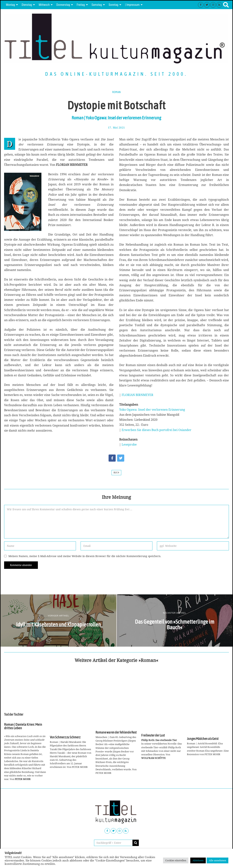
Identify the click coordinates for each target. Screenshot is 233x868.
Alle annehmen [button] (218, 860)
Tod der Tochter (14, 715)
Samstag (97, 5)
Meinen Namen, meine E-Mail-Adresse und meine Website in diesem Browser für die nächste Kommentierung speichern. (85, 556)
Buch (116, 473)
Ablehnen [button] (198, 860)
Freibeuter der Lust (153, 735)
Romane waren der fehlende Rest (116, 732)
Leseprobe (129, 444)
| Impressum (132, 5)
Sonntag (113, 5)
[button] (136, 843)
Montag (10, 5)
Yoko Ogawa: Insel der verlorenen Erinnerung (152, 410)
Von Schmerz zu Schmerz (65, 737)
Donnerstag (63, 5)
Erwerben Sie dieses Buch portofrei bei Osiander (157, 430)
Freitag (81, 5)
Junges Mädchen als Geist (203, 739)
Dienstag (27, 5)
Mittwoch (44, 5)
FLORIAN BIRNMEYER (137, 395)
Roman (116, 92)
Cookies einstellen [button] (176, 860)
